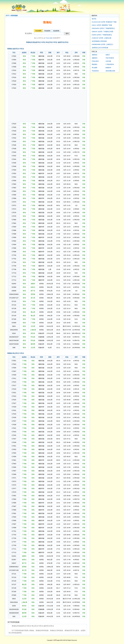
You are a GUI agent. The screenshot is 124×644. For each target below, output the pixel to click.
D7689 (14, 595)
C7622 (14, 88)
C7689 (14, 510)
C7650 (14, 170)
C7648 (14, 166)
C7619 (14, 389)
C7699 (14, 528)
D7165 (14, 592)
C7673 (14, 481)
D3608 (14, 291)
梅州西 (33, 344)
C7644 (14, 159)
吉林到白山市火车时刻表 (100, 48)
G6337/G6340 (14, 344)
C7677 (14, 489)
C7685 (14, 503)
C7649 (14, 442)
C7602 (14, 56)
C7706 (14, 266)
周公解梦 (95, 68)
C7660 (14, 184)
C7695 (14, 521)
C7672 (14, 205)
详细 (84, 56)
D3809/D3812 (14, 567)
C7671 (14, 478)
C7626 (14, 127)
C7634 (14, 141)
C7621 (14, 393)
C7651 (14, 446)
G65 (14, 616)
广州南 (33, 56)
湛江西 (33, 298)
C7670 (14, 202)
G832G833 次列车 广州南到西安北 (103, 28)
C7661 (14, 460)
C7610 (14, 70)
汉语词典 (108, 61)
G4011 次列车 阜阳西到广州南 (102, 25)
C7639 (14, 425)
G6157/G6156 (14, 340)
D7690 (14, 323)
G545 (14, 606)
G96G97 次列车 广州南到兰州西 (102, 32)
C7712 (14, 276)
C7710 (14, 273)
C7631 (14, 410)
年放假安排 (95, 71)
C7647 (14, 439)
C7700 (14, 255)
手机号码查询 (110, 58)
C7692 (14, 241)
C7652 (14, 173)
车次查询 (38, 31)
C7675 (14, 485)
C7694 (14, 245)
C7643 (14, 432)
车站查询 (47, 31)
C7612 (14, 74)
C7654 (14, 177)
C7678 (14, 216)
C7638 (14, 149)
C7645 (14, 435)
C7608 (14, 67)
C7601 (14, 361)
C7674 (14, 209)
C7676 (14, 213)
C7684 (14, 227)
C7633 (14, 414)
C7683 (14, 499)
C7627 (14, 403)
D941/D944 (14, 602)
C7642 (14, 156)
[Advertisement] (47, 106)
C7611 (14, 378)
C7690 (14, 237)
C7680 (14, 220)
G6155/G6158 (14, 609)
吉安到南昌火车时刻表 (99, 41)
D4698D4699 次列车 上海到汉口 (103, 44)
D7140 (14, 316)
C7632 (14, 138)
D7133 (14, 577)
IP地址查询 (95, 61)
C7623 (14, 396)
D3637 (14, 563)
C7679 (14, 492)
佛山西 (33, 312)
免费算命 (95, 55)
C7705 (14, 538)
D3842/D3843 (14, 294)
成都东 (33, 284)
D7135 (14, 581)
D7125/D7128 (14, 570)
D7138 (14, 312)
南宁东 (33, 291)
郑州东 (33, 333)
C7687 (14, 506)
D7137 (14, 584)
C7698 (14, 252)
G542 (14, 333)
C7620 (14, 85)
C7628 (14, 131)
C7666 (14, 195)
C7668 (14, 198)
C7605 (14, 368)
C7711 (14, 549)
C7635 (14, 417)
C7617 (14, 385)
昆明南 (33, 294)
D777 (8, 16)
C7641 (14, 428)
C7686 (14, 230)
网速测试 (95, 64)
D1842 (14, 284)
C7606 (14, 63)
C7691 (14, 513)
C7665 (14, 467)
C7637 (14, 421)
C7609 (14, 375)
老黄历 (108, 55)
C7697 (14, 524)
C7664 (14, 191)
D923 (14, 599)
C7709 (14, 545)
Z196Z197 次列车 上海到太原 (102, 38)
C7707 (14, 542)
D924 (14, 326)
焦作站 (94, 19)
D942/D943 (14, 330)
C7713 (14, 552)
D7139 (14, 588)
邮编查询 (108, 68)
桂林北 (33, 287)
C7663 (14, 464)
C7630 (14, 134)
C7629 (14, 407)
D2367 (14, 560)
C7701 (14, 531)
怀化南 (33, 337)
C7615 (14, 382)
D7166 (14, 319)
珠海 (24, 56)
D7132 (14, 301)
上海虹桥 (33, 330)
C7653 (14, 449)
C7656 (14, 181)
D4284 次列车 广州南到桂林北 (102, 35)
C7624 (14, 124)
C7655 (14, 453)
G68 (14, 348)
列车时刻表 (14, 16)
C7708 (14, 269)
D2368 (14, 287)
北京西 (33, 326)
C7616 (14, 77)
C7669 (14, 474)
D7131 (14, 574)
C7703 (14, 535)
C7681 (14, 496)
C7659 (14, 457)
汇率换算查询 (110, 64)
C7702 (14, 259)
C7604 (14, 60)
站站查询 (56, 31)
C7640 (14, 152)
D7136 (14, 308)
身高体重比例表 (110, 71)
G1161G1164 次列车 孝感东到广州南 (104, 22)
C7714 (14, 280)
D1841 (14, 556)
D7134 (14, 305)
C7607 (14, 371)
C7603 (14, 364)
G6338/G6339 (14, 613)
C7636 (14, 145)
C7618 (14, 81)
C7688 (14, 234)
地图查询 (95, 58)
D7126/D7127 (14, 298)
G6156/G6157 (14, 337)
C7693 (14, 517)
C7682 (14, 223)
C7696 (14, 248)
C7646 (14, 163)
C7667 (14, 471)
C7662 (14, 188)
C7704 (14, 262)
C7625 (14, 400)
